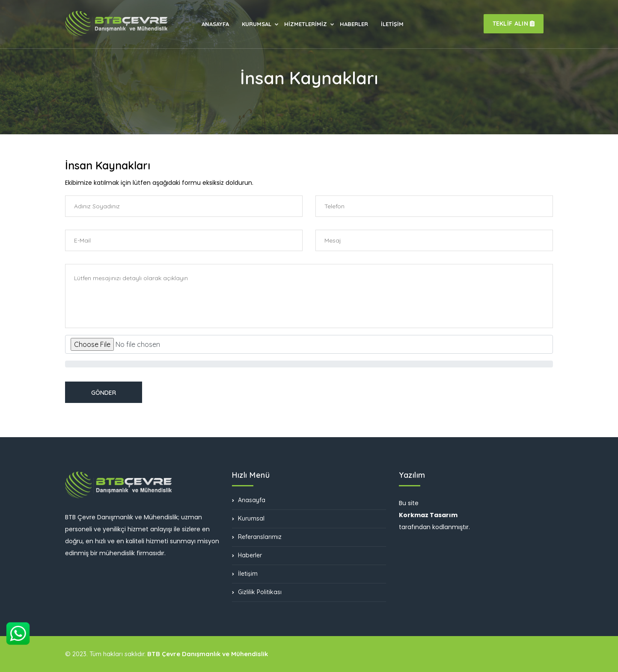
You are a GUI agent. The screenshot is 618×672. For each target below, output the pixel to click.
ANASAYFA (215, 24)
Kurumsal (248, 518)
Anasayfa (249, 500)
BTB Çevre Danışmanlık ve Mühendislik (208, 654)
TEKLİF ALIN (514, 24)
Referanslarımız (257, 537)
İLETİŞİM (392, 24)
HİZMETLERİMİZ (306, 25)
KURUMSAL (257, 25)
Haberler (247, 555)
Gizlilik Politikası (257, 592)
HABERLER (354, 24)
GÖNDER (104, 393)
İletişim (245, 574)
